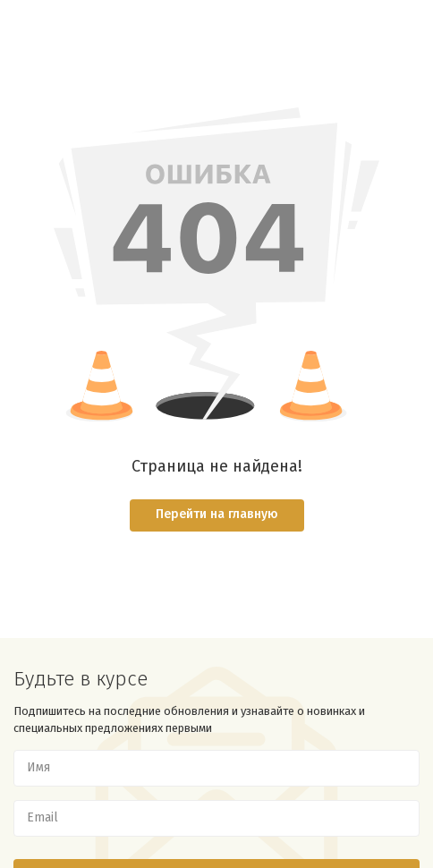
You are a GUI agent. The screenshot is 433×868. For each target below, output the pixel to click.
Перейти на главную (217, 514)
